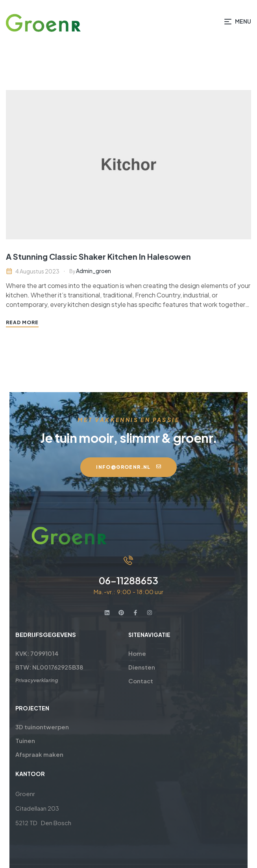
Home (138, 653)
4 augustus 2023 (37, 271)
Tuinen (16, 740)
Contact (141, 681)
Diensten (142, 667)
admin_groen (93, 271)
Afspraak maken (30, 754)
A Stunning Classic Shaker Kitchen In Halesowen (98, 256)
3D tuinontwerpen (33, 727)
